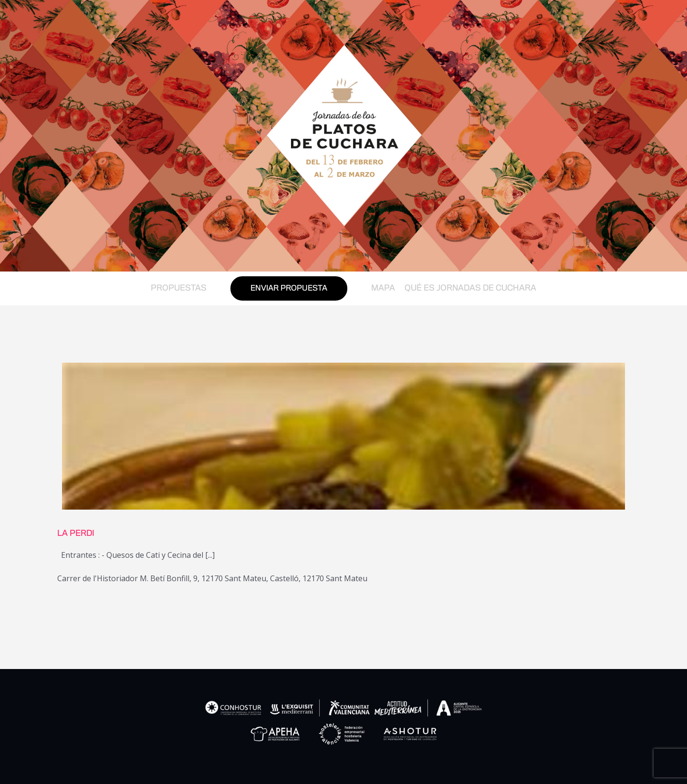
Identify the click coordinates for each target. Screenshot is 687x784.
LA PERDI (76, 533)
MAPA (383, 288)
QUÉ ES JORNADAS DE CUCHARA (470, 288)
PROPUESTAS (179, 288)
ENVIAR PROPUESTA (289, 288)
